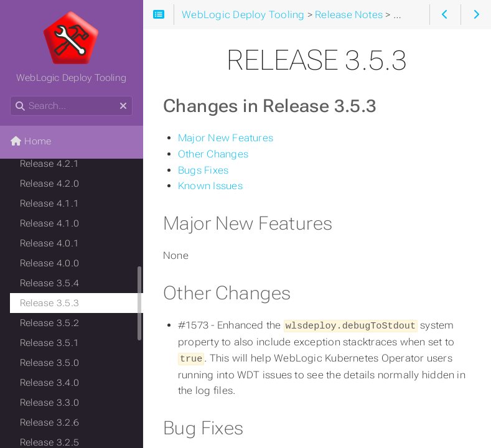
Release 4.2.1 (49, 164)
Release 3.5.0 (49, 363)
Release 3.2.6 (49, 422)
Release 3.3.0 (49, 403)
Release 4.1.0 (49, 223)
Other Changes (213, 154)
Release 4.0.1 (49, 243)
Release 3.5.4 (49, 283)
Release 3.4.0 (49, 383)
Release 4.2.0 (49, 184)
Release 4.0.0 (49, 263)
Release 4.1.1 (49, 203)
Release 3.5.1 (49, 343)
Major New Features (226, 138)
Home (30, 141)
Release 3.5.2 (49, 323)
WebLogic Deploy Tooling (71, 47)
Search (11, 96)
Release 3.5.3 (49, 303)
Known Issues (210, 186)
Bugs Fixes (203, 170)
